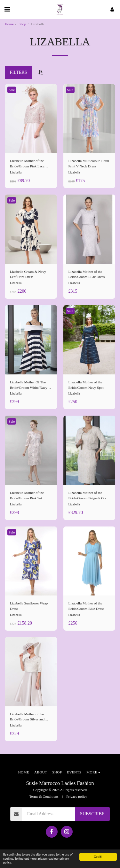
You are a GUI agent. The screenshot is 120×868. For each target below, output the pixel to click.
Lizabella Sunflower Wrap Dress (29, 606)
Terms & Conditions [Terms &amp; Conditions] (44, 796)
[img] (31, 119)
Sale (12, 90)
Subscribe (92, 814)
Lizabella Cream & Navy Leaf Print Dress (28, 274)
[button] (7, 9)
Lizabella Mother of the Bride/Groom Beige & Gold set (88, 496)
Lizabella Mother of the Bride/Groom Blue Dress (86, 606)
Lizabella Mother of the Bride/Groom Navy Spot (86, 385)
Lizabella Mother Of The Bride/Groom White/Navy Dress (29, 385)
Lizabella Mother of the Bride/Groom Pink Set (27, 495)
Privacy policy (77, 796)
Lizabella (16, 172)
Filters (18, 72)
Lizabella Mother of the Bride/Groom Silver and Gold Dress (27, 717)
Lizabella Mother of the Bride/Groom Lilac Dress (87, 274)
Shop (22, 24)
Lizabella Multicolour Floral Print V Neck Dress (89, 163)
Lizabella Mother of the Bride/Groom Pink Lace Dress (27, 164)
